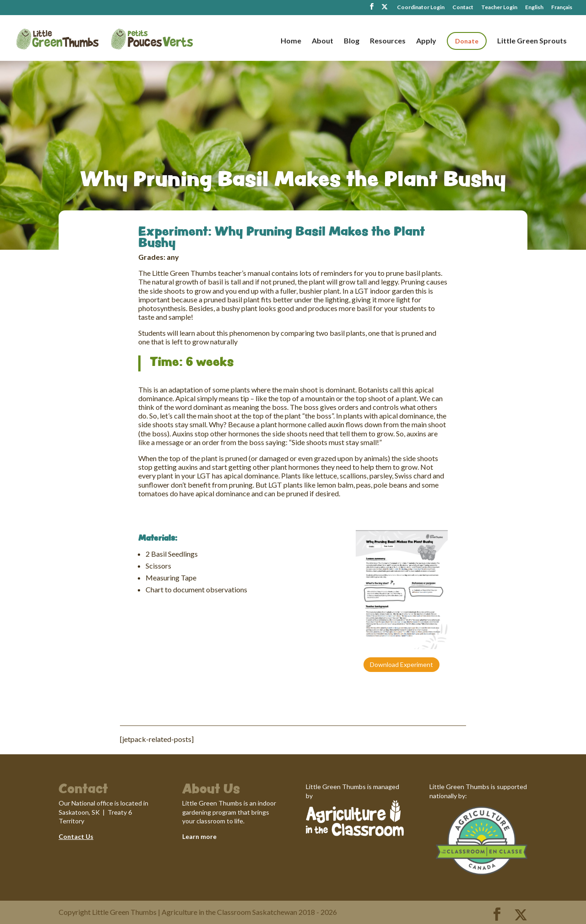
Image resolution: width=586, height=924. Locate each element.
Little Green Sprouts (532, 41)
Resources (388, 41)
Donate (467, 41)
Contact (463, 8)
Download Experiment (402, 664)
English (534, 8)
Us (89, 836)
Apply (426, 41)
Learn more (199, 836)
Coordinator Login (421, 8)
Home (291, 41)
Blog (352, 41)
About (323, 41)
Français (562, 8)
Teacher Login (499, 8)
